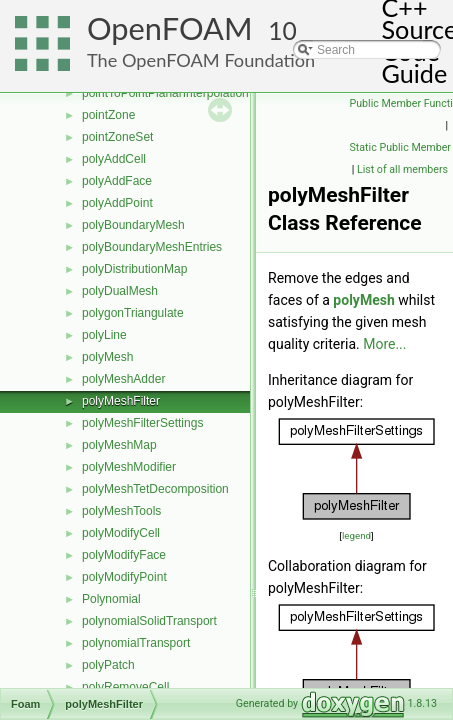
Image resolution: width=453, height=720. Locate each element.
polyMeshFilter (121, 401)
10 (282, 30)
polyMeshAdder (123, 379)
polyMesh (107, 357)
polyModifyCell (121, 533)
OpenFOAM (170, 28)
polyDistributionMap (134, 269)
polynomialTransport (136, 643)
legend (356, 535)
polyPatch (108, 665)
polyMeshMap (119, 445)
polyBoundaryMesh (133, 225)
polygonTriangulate (133, 313)
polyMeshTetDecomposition (155, 489)
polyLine (104, 335)
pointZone (108, 115)
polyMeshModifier (129, 467)
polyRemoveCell (125, 687)
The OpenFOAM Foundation (201, 60)
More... (384, 344)
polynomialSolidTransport (149, 621)
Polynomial (111, 599)
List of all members (402, 169)
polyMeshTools (121, 511)
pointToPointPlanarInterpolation (165, 93)
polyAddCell (114, 159)
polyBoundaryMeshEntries (152, 247)
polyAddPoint (117, 203)
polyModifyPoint (124, 577)
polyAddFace (117, 181)
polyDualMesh (120, 291)
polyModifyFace (124, 555)
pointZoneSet (117, 137)
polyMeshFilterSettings (142, 423)
